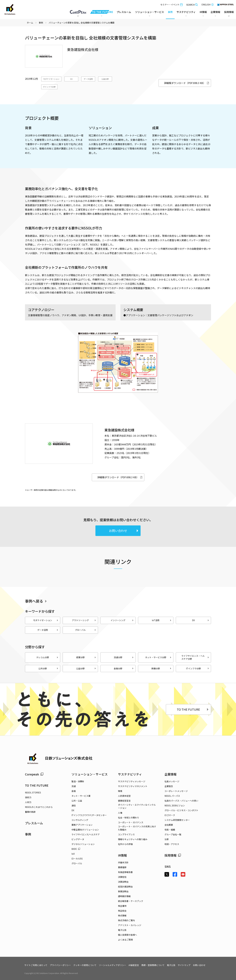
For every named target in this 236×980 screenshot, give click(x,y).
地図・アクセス (172, 844)
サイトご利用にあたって (36, 965)
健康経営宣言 (124, 801)
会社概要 (169, 825)
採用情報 (173, 855)
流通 (74, 786)
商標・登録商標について (153, 965)
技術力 (28, 797)
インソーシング (122, 620)
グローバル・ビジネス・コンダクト (181, 810)
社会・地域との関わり (129, 818)
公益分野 (105, 79)
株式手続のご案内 (126, 920)
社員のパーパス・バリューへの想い (181, 801)
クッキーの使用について (85, 965)
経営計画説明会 (125, 887)
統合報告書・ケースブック (131, 901)
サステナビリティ (130, 774)
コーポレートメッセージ (176, 791)
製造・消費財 (78, 781)
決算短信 (122, 877)
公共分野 (48, 668)
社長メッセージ (172, 781)
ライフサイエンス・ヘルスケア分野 (195, 657)
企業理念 (169, 786)
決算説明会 (123, 882)
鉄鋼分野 (161, 668)
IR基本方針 (123, 862)
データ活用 (88, 79)
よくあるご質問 (125, 940)
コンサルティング (80, 820)
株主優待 (122, 906)
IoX (73, 854)
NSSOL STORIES (33, 793)
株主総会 (122, 911)
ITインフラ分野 (49, 87)
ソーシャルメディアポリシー (113, 965)
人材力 (28, 802)
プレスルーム (124, 12)
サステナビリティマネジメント (133, 786)
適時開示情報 (124, 896)
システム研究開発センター (177, 820)
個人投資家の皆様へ (127, 935)
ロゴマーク (170, 815)
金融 (74, 791)
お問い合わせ (124, 531)
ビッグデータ (78, 839)
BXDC (76, 849)
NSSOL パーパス (172, 796)
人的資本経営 (124, 796)
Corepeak (34, 774)
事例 (41, 23)
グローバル (86, 630)
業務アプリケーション (82, 825)
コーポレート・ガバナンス (131, 822)
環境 (120, 791)
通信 (74, 805)
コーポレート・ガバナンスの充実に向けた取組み (137, 828)
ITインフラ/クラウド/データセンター (89, 815)
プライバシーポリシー (60, 965)
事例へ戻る (36, 601)
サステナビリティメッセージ (132, 781)
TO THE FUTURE (193, 709)
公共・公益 (77, 801)
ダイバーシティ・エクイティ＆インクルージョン (137, 806)
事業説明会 (123, 891)
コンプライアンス (126, 834)
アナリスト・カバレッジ (130, 925)
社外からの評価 (125, 844)
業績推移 (122, 867)
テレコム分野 (47, 657)
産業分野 (86, 657)
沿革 (167, 839)
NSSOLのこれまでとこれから (39, 807)
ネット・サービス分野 (158, 657)
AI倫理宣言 (134, 965)
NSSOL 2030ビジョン (175, 805)
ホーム (30, 23)
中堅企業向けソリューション (85, 830)
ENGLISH (208, 5)
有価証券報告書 (125, 872)
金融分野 (124, 668)
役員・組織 (170, 830)
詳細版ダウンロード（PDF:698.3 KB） (187, 83)
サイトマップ (184, 965)
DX (71, 79)
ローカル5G (77, 859)
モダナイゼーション (51, 79)
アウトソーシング (84, 620)
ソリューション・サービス (90, 774)
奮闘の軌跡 (30, 812)
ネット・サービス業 (81, 796)
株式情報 (122, 915)
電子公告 (122, 930)
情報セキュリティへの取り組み (133, 839)
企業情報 (171, 774)
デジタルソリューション (83, 844)
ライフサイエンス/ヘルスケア (86, 834)
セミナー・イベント (172, 5)
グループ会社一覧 (173, 834)
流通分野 (124, 657)
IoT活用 (162, 620)
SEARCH (192, 5)
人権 (120, 813)
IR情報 (122, 855)
